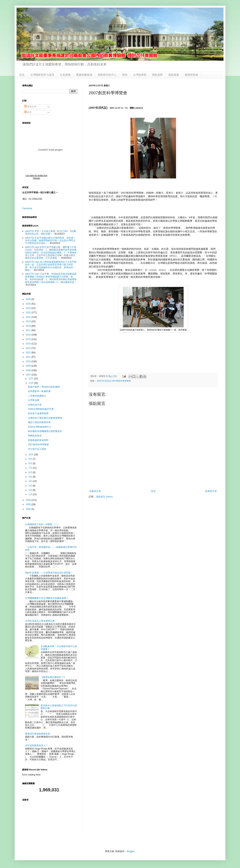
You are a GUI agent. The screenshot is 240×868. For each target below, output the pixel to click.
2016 (29, 335)
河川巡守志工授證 (37, 449)
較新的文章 (95, 491)
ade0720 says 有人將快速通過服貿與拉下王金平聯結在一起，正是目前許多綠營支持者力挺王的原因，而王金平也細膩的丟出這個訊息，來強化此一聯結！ (51, 266)
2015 (29, 339)
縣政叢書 (174, 75)
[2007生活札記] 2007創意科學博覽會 (114, 381)
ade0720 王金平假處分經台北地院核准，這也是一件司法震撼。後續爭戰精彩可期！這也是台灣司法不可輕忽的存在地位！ (50, 241)
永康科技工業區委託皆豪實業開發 (45, 418)
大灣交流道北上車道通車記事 (40, 621)
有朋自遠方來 (35, 405)
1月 (31, 494)
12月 (31, 379)
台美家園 (65, 75)
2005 (29, 504)
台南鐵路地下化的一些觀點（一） (42, 524)
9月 (31, 459)
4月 (31, 481)
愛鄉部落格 (191, 75)
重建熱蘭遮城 (84, 75)
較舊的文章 (211, 491)
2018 (29, 326)
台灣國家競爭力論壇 (42, 75)
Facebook (27, 208)
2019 (29, 321)
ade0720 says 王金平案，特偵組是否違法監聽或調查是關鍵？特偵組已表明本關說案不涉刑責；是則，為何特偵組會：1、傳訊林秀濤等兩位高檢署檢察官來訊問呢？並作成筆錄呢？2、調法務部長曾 (51, 278)
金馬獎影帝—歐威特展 (39, 391)
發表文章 (30, 107)
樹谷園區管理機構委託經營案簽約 (45, 431)
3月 (31, 486)
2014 (29, 344)
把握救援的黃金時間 (38, 440)
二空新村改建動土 (37, 396)
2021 (29, 317)
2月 (31, 490)
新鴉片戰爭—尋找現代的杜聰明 (44, 387)
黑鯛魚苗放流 (35, 436)
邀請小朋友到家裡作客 (39, 422)
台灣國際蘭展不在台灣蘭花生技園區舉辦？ (47, 598)
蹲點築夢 (157, 75)
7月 (31, 468)
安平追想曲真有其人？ (36, 745)
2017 (29, 330)
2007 (29, 375)
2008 (29, 370)
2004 (29, 509)
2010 (29, 361)
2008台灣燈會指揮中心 (40, 427)
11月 (31, 383)
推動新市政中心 (107, 75)
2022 (29, 313)
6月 (31, 472)
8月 (31, 463)
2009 (29, 366)
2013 (29, 348)
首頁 (22, 75)
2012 (29, 353)
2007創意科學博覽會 (38, 445)
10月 (31, 455)
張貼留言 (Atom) (104, 497)
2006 (29, 500)
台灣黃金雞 (34, 400)
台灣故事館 (140, 75)
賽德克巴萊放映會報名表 (38, 734)
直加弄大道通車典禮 (38, 413)
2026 (29, 299)
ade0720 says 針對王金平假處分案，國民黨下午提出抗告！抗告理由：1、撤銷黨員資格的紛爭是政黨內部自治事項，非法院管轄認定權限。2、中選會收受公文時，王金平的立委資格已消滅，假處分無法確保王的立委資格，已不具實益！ (51, 253)
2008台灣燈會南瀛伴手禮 (41, 409)
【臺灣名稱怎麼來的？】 (53, 677)
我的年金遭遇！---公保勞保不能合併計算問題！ (49, 573)
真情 (125, 75)
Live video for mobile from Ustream (37, 177)
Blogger (131, 851)
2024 (29, 308)
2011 (29, 357)
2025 (29, 304)
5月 (31, 477)
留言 (28, 112)
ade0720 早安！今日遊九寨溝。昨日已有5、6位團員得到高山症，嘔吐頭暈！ (50, 233)
